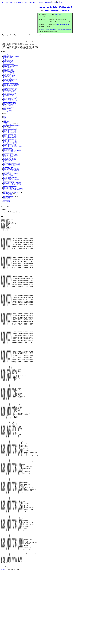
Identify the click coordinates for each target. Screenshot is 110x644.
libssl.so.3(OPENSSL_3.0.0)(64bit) (11, 183)
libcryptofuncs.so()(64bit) (9, 75)
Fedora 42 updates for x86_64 (53, 10)
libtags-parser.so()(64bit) (9, 107)
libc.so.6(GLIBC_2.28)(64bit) (10, 140)
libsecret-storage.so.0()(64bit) (10, 100)
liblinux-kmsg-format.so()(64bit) (11, 86)
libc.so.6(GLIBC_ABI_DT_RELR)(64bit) (13, 150)
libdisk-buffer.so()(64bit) (9, 77)
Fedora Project (58, 14)
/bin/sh (5, 119)
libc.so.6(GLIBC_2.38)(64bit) (10, 146)
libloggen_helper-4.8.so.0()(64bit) (11, 87)
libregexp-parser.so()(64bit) (10, 97)
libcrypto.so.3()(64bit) (8, 152)
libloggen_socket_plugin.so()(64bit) (11, 90)
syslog (5, 113)
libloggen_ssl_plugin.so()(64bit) (11, 91)
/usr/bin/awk (6, 124)
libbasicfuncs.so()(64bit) (9, 69)
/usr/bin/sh (6, 126)
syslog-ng (6, 57)
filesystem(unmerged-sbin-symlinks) (12, 128)
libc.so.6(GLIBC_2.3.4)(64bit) (10, 142)
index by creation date (38, 2)
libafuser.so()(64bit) (8, 66)
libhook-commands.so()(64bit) (10, 82)
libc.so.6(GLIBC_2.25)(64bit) (10, 137)
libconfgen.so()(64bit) (8, 72)
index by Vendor (28, 2)
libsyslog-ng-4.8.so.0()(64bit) (10, 104)
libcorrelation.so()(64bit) (9, 73)
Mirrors (54, 2)
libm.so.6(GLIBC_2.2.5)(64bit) (10, 176)
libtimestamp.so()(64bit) (9, 110)
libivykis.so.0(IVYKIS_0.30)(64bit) (11, 166)
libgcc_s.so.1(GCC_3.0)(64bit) (10, 157)
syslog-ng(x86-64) (8, 114)
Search (62, 2)
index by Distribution (18, 2)
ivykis (5, 129)
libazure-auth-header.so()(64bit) (11, 68)
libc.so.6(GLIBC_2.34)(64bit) (10, 145)
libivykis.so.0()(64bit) (8, 164)
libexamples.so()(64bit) (9, 80)
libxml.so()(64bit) (7, 111)
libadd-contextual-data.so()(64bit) (11, 59)
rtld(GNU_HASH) (8, 200)
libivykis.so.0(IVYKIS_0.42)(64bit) (11, 169)
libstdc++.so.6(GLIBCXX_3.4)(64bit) (12, 186)
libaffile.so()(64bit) (8, 61)
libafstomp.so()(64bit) (8, 64)
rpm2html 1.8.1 (10, 640)
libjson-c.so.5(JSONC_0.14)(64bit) (11, 171)
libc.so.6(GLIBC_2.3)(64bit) (10, 141)
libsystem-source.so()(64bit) (10, 106)
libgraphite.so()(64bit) (8, 81)
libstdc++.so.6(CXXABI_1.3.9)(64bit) (12, 185)
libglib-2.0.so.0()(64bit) (9, 160)
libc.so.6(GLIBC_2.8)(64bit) (10, 148)
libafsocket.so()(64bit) (8, 63)
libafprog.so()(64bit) (8, 62)
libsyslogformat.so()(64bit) (9, 105)
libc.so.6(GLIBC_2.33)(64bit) (10, 143)
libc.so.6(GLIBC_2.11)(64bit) (10, 132)
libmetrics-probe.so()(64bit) (10, 94)
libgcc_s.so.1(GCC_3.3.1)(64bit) (11, 159)
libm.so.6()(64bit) (7, 175)
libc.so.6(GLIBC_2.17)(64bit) (10, 134)
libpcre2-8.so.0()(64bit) (9, 179)
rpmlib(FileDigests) (8, 197)
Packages (65, 10)
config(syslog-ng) (7, 58)
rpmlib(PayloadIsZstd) (8, 199)
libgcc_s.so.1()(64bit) (8, 156)
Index (3, 2)
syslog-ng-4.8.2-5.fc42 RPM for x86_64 (55, 7)
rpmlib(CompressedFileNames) (10, 195)
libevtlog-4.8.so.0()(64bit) (9, 78)
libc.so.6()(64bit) (7, 131)
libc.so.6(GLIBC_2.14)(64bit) (10, 133)
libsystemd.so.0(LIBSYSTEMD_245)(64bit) (13, 193)
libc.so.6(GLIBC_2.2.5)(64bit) (10, 136)
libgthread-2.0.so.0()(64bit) (10, 162)
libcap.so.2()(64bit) (8, 151)
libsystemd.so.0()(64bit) (9, 190)
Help (58, 2)
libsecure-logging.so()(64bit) (10, 101)
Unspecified (45, 22)
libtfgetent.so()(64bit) (8, 109)
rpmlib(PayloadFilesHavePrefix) (11, 198)
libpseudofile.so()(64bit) (9, 95)
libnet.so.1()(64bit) (8, 178)
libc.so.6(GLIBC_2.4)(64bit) (10, 147)
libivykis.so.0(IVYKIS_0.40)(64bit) (11, 167)
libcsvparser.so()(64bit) (9, 76)
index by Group (9, 2)
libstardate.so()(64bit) (8, 102)
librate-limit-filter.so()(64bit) (10, 96)
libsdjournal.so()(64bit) (9, 99)
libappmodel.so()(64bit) (9, 67)
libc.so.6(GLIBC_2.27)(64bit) (10, 138)
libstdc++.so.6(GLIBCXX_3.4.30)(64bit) (13, 188)
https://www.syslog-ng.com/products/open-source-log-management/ (56, 29)
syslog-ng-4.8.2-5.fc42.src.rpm (62, 24)
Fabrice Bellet (4, 642)
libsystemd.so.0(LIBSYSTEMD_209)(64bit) (13, 192)
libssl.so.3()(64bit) (8, 181)
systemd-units (6, 202)
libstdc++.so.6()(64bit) (8, 184)
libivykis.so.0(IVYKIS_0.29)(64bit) (11, 165)
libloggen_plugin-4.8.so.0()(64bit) (11, 88)
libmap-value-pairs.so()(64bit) (10, 92)
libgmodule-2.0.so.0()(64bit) (10, 161)
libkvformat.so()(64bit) (9, 85)
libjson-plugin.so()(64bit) (9, 83)
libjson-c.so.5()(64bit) (8, 170)
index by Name (48, 2)
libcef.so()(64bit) (7, 71)
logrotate (5, 194)
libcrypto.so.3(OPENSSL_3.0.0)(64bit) (12, 153)
